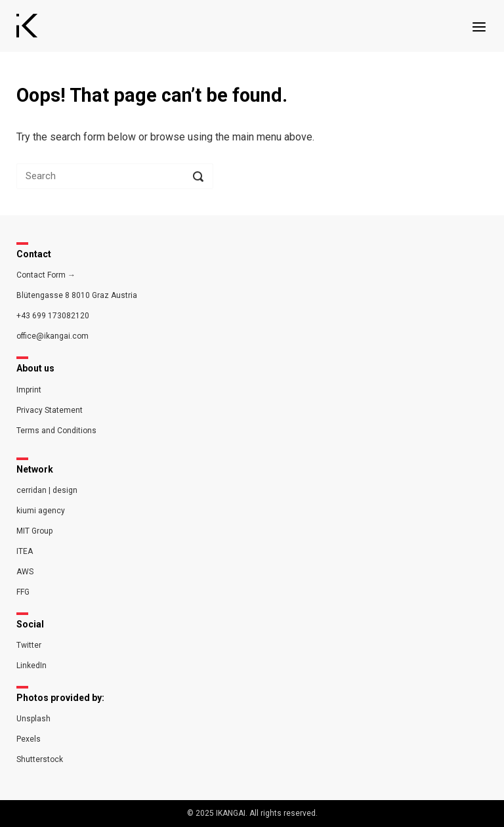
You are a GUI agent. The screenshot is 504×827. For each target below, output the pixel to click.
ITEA (25, 551)
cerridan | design (47, 490)
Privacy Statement (50, 410)
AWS (25, 572)
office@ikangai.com (52, 336)
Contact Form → (46, 275)
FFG (23, 592)
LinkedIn (31, 666)
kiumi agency (41, 511)
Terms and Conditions (56, 431)
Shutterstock (40, 759)
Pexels (29, 739)
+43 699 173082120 (53, 316)
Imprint (29, 390)
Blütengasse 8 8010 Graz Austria (77, 295)
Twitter (29, 645)
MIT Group (34, 531)
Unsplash (33, 719)
